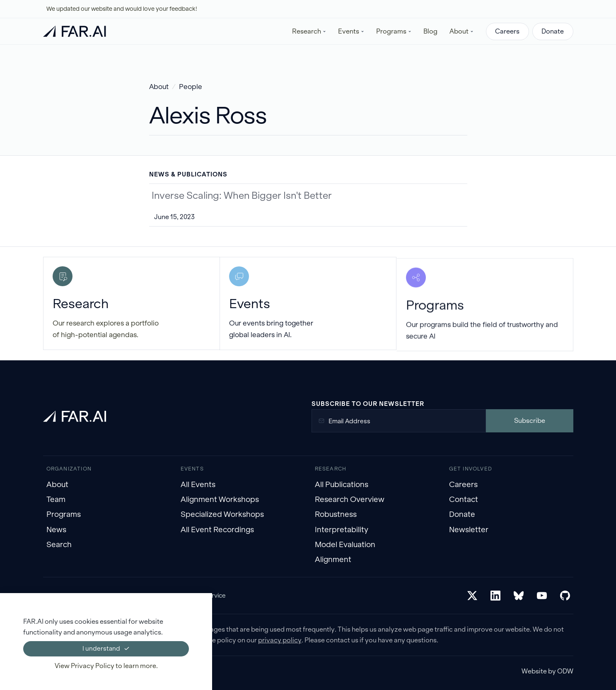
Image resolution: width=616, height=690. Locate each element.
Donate (553, 31)
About (159, 87)
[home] (75, 31)
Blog (430, 31)
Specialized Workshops (222, 514)
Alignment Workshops (220, 499)
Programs (64, 514)
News (56, 530)
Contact (464, 499)
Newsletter (469, 530)
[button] (309, 31)
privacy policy (280, 640)
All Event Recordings (217, 530)
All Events (198, 484)
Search (59, 544)
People (191, 87)
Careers (507, 31)
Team (56, 499)
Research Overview (350, 499)
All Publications (342, 484)
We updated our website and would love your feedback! (122, 9)
